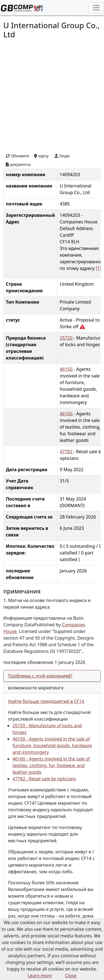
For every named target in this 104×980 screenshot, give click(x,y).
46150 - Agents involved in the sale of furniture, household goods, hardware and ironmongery (52, 746)
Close (71, 976)
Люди (62, 156)
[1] (98, 268)
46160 (67, 414)
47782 (67, 452)
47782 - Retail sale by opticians (44, 779)
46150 (67, 369)
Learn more (40, 976)
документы (18, 164)
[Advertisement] (52, 95)
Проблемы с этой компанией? (40, 676)
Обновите (17, 156)
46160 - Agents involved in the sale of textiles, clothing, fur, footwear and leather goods (51, 765)
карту (41, 156)
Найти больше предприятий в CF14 (46, 701)
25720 (67, 338)
